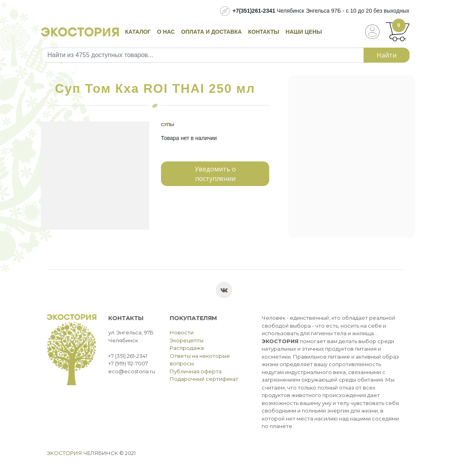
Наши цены (304, 32)
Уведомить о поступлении (215, 174)
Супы (168, 125)
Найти (387, 55)
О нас (166, 32)
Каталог (138, 32)
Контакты (264, 32)
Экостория (64, 453)
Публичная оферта (196, 371)
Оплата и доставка (212, 32)
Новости (182, 332)
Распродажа (187, 348)
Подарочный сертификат (204, 379)
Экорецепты (187, 340)
